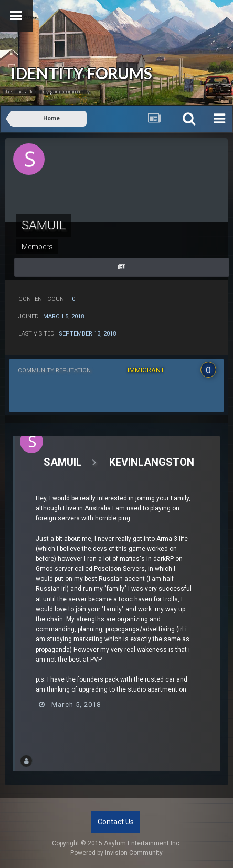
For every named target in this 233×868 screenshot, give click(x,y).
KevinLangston (152, 462)
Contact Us (116, 822)
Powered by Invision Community (116, 853)
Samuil (63, 462)
